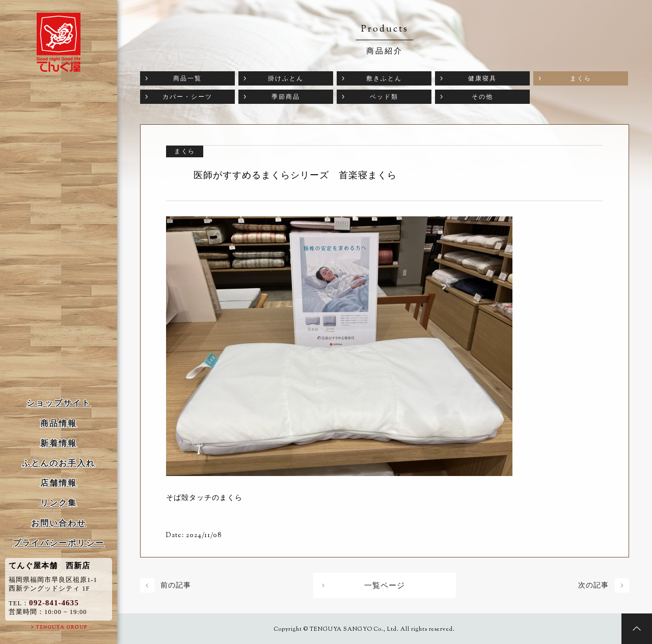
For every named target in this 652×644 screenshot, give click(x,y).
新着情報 (59, 443)
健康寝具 (482, 78)
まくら (581, 78)
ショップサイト (59, 403)
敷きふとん (384, 78)
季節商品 (286, 97)
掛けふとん (286, 78)
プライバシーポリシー (59, 543)
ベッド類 (384, 97)
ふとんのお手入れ (59, 463)
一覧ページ (385, 585)
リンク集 (59, 503)
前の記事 (176, 585)
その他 (482, 97)
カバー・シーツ (187, 97)
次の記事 (593, 585)
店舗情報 (59, 483)
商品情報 (59, 423)
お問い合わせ (59, 523)
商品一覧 (187, 78)
